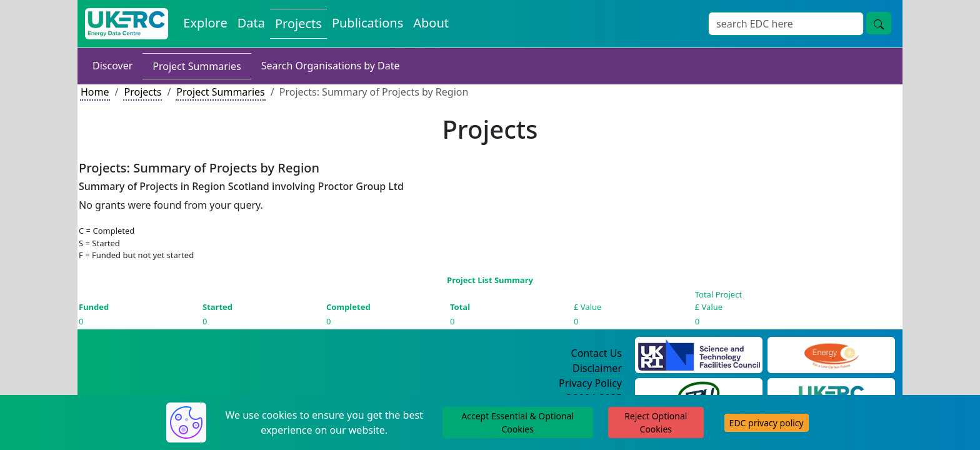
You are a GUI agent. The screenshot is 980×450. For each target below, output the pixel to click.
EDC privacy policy (767, 423)
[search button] (879, 23)
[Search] (786, 24)
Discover (112, 66)
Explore (205, 23)
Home (95, 92)
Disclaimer (597, 368)
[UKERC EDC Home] (127, 24)
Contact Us (597, 353)
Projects (298, 23)
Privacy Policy (590, 383)
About (431, 23)
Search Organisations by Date (331, 66)
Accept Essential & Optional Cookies (517, 422)
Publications (367, 23)
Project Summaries (197, 66)
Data (251, 23)
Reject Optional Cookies (656, 422)
